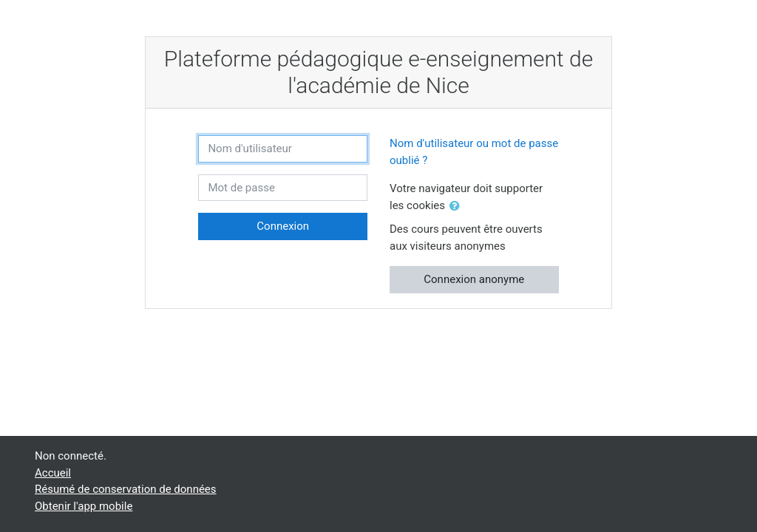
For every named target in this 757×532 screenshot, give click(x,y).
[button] (458, 207)
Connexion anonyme (474, 279)
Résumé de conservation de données (126, 489)
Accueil (53, 473)
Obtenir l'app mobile (84, 506)
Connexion (283, 226)
